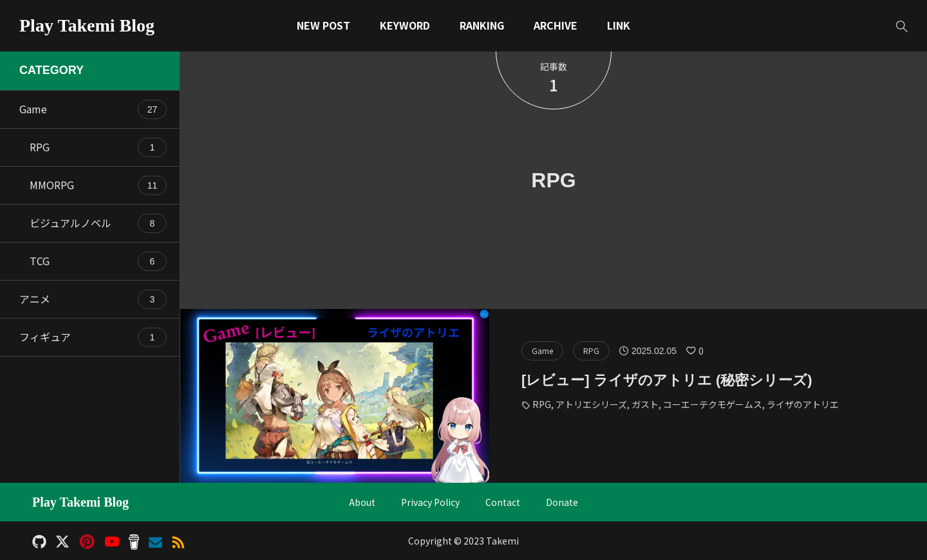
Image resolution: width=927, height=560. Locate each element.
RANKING (482, 25)
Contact (503, 502)
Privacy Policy (430, 502)
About (362, 502)
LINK (619, 25)
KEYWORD (405, 25)
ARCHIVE (556, 25)
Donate (562, 502)
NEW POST (323, 25)
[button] (902, 26)
